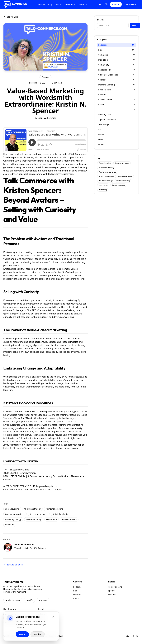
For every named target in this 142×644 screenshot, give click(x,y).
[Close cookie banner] (53, 617)
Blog (50, 4)
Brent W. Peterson (47, 118)
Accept (22, 634)
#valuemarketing (34, 519)
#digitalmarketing (61, 514)
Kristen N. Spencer (23, 448)
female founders (69, 519)
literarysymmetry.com (66, 448)
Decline (38, 634)
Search (135, 25)
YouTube (43, 600)
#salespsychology (13, 519)
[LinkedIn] (127, 636)
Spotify (29, 600)
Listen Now (131, 4)
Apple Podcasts (13, 600)
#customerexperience (15, 514)
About (83, 4)
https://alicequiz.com (47, 486)
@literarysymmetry (26, 473)
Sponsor (116, 4)
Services (70, 4)
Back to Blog (11, 17)
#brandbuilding (12, 509)
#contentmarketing (54, 509)
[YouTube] (106, 4)
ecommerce (52, 519)
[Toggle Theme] (100, 4)
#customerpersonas (39, 514)
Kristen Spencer (48, 157)
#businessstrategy (32, 509)
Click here (8, 490)
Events (59, 4)
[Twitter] (137, 636)
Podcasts (45, 77)
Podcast (41, 4)
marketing (10, 525)
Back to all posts (13, 565)
